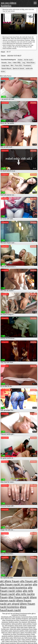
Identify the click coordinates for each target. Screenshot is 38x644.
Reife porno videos (18, 633)
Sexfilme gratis (13, 622)
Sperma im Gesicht (18, 68)
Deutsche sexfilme (19, 631)
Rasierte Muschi (6, 68)
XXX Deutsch (16, 617)
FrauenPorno (24, 620)
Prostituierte (27, 66)
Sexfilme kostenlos (20, 636)
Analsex (20, 60)
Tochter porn (5, 629)
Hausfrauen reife (6, 617)
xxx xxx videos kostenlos (9, 4)
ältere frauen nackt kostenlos (18, 605)
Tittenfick (13, 627)
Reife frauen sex (19, 638)
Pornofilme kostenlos (24, 634)
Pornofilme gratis (7, 631)
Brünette (4, 63)
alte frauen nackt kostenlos (19, 586)
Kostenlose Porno (27, 617)
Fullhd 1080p (17, 63)
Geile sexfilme (27, 624)
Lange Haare (5, 66)
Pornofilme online (31, 633)
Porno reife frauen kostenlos (27, 641)
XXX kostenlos (9, 626)
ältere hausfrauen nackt (13, 609)
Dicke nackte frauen (30, 626)
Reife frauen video (30, 638)
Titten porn (6, 627)
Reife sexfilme (5, 640)
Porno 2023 (18, 66)
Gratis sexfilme (26, 640)
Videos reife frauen (11, 641)
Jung (24, 63)
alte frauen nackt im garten (16, 584)
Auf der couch (28, 60)
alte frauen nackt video (16, 589)
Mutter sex (32, 627)
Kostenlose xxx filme (13, 620)
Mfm (12, 66)
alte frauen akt (29, 581)
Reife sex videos (7, 633)
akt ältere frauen (10, 581)
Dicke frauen (19, 626)
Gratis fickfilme (6, 624)
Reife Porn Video (10, 619)
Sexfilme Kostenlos (22, 619)
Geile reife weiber (15, 629)
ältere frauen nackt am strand (16, 602)
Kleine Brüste (31, 63)
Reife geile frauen (22, 627)
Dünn (10, 63)
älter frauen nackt (19, 597)
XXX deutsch (32, 622)
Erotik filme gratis (7, 638)
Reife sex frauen (16, 640)
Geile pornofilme (17, 624)
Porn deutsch (23, 622)
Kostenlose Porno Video (29, 629)
